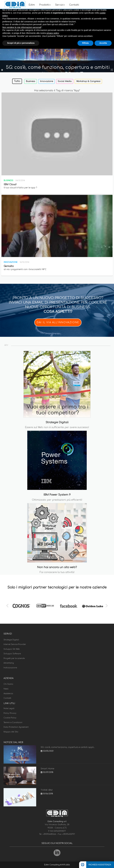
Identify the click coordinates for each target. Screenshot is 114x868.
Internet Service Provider (15, 644)
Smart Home (47, 769)
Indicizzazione (10, 668)
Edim (32, 5)
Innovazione (46, 81)
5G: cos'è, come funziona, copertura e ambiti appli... (68, 747)
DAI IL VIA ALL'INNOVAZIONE (58, 322)
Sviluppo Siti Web (12, 649)
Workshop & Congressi (88, 81)
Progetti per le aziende (14, 658)
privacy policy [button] (53, 33)
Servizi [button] (60, 5)
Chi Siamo (8, 684)
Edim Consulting (52, 865)
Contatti (74, 5)
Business (31, 81)
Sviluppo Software (12, 654)
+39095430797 (69, 834)
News (6, 689)
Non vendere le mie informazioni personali (22, 27)
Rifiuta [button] (85, 43)
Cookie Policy (10, 718)
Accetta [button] (103, 43)
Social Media (65, 81)
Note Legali (9, 708)
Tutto (17, 81)
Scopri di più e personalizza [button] (21, 43)
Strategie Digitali (11, 640)
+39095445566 (50, 834)
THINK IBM (47, 790)
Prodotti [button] (45, 5)
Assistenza (8, 694)
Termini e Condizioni (13, 722)
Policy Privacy (10, 713)
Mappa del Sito (11, 732)
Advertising (9, 663)
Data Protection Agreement (16, 727)
